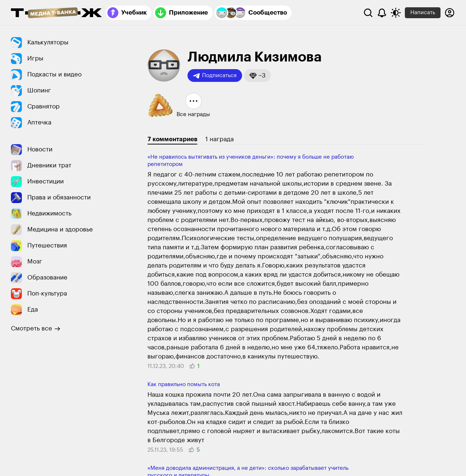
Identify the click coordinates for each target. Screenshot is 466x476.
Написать (423, 13)
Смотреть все (36, 329)
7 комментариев (172, 139)
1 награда (220, 139)
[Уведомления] (382, 13)
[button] (257, 76)
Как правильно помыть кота (184, 384)
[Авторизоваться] (450, 13)
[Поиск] (368, 13)
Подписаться (215, 76)
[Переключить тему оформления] (396, 13)
